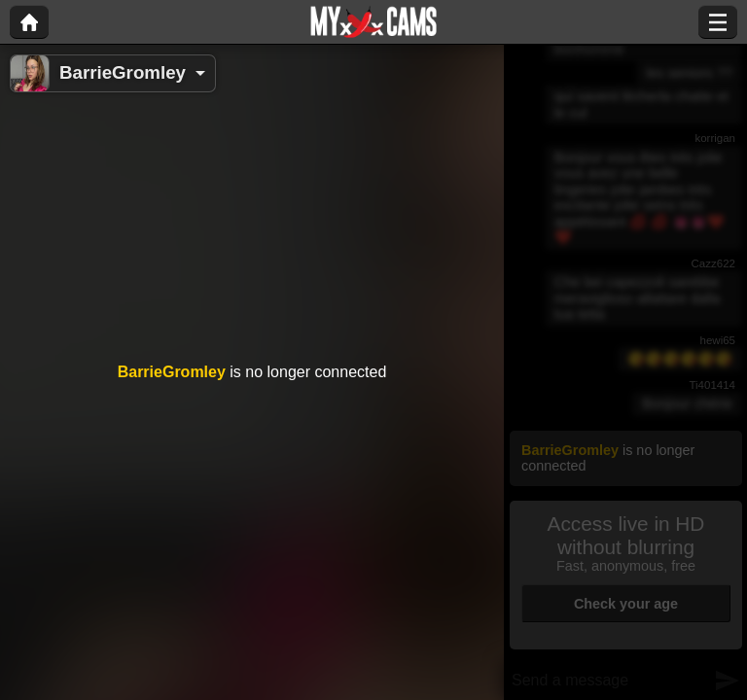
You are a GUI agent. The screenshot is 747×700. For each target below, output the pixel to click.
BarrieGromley (123, 72)
